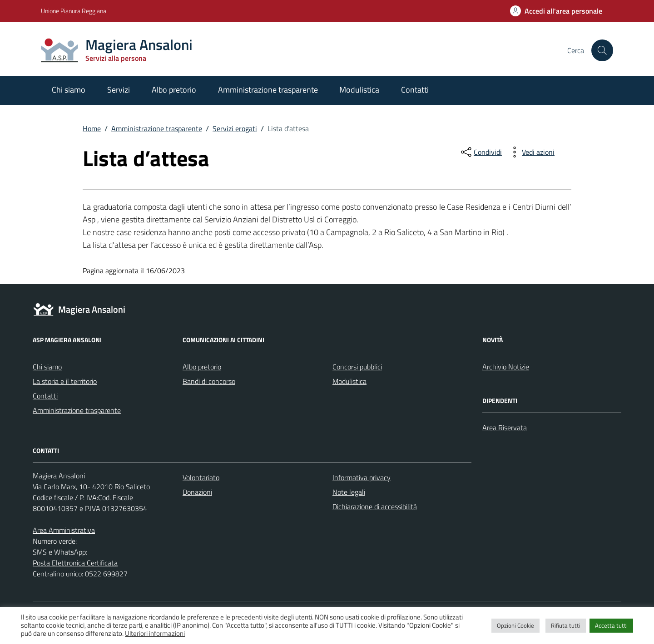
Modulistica (359, 90)
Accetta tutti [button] (611, 625)
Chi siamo (69, 90)
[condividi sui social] (481, 152)
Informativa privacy (362, 477)
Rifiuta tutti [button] (566, 625)
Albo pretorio (174, 90)
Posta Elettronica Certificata (75, 563)
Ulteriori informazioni (155, 633)
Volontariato (201, 477)
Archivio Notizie (506, 367)
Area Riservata (505, 428)
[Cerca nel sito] (602, 50)
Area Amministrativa (64, 530)
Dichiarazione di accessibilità (375, 506)
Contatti (415, 90)
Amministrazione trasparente (268, 90)
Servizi (119, 90)
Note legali (349, 492)
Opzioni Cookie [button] (515, 625)
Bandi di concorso (209, 381)
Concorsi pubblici (357, 367)
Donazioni (197, 492)
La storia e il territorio (65, 381)
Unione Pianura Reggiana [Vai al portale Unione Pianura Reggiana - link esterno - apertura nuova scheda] (74, 11)
